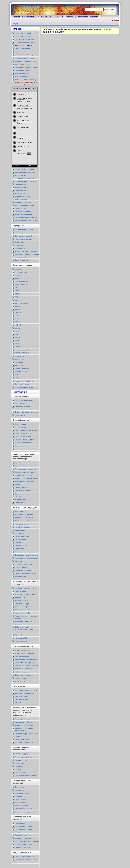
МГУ (17, 300)
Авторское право (22, 187)
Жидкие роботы (21, 760)
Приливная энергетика (24, 466)
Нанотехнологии (29, 17)
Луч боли (19, 796)
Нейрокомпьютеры (23, 672)
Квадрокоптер (21, 597)
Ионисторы (20, 449)
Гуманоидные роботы (24, 757)
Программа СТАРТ (22, 282)
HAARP (18, 703)
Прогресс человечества (24, 39)
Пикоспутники (21, 591)
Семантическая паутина (25, 663)
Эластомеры (20, 403)
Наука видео (20, 194)
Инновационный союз (24, 350)
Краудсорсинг (21, 678)
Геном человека (21, 546)
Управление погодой (23, 838)
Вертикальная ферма (24, 844)
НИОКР (18, 378)
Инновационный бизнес (25, 58)
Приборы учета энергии (25, 440)
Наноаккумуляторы (23, 427)
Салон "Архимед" (22, 260)
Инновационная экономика (26, 172)
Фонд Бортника (21, 285)
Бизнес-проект (21, 208)
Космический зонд (22, 641)
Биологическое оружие (24, 812)
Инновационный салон (24, 230)
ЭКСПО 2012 (20, 245)
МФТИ (17, 306)
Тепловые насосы (22, 499)
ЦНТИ (17, 331)
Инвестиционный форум (25, 233)
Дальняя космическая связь (26, 690)
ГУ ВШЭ (18, 313)
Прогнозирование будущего (26, 42)
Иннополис (19, 356)
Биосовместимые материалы (27, 555)
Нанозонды (20, 533)
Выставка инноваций (23, 236)
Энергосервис (21, 424)
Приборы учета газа (23, 436)
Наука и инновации (23, 52)
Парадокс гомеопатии (24, 564)
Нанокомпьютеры (22, 656)
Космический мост (22, 610)
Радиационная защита (24, 809)
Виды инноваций (22, 77)
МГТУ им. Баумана (22, 303)
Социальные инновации (25, 169)
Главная (16, 17)
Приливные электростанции (26, 463)
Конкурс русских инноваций (26, 251)
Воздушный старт (22, 601)
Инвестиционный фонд (24, 381)
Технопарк (19, 365)
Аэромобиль (20, 772)
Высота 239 (20, 763)
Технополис (20, 359)
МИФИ (18, 309)
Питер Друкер (20, 184)
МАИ (17, 319)
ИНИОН (18, 325)
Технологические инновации (26, 80)
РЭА (17, 316)
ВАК (17, 334)
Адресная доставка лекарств (26, 558)
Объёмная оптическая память (27, 666)
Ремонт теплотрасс (23, 446)
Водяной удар (21, 802)
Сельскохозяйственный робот (27, 841)
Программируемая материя (26, 776)
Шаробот (19, 769)
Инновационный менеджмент (27, 55)
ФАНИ (17, 337)
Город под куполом (23, 847)
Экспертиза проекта (23, 211)
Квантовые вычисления (25, 653)
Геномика (19, 543)
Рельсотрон (20, 790)
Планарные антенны (23, 700)
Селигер (18, 275)
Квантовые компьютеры (25, 650)
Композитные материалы (25, 594)
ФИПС (17, 328)
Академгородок (21, 372)
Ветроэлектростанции (24, 475)
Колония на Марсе (22, 638)
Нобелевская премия (23, 239)
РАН (17, 288)
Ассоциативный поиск (24, 669)
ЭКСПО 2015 (20, 248)
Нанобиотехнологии (23, 527)
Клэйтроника (20, 681)
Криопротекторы (22, 577)
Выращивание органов (24, 515)
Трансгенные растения (24, 518)
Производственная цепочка (26, 218)
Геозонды (19, 502)
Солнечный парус (22, 604)
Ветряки (18, 484)
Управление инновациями (25, 61)
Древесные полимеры (24, 400)
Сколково (94, 17)
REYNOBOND (20, 415)
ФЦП (17, 344)
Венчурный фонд (22, 384)
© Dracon (16, 166)
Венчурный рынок (22, 70)
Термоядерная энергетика (25, 481)
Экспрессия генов (22, 552)
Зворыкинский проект (24, 272)
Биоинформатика (22, 536)
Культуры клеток (22, 512)
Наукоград (19, 362)
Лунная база (20, 635)
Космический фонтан (23, 607)
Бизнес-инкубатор (22, 368)
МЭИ (17, 322)
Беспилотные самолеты (25, 588)
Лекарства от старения (24, 571)
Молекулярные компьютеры (26, 660)
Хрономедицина (21, 524)
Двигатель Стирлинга (24, 793)
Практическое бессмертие (77, 17)
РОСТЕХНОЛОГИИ (22, 353)
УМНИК (18, 278)
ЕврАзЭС (19, 347)
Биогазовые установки (24, 826)
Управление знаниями (24, 202)
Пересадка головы (22, 719)
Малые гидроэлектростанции (27, 478)
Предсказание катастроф (25, 856)
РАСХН (17, 24)
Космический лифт (23, 613)
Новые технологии (22, 49)
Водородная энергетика (25, 472)
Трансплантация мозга (24, 725)
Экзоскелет (19, 787)
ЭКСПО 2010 (20, 242)
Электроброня (21, 799)
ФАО (17, 341)
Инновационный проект (25, 205)
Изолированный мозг (24, 722)
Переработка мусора (23, 835)
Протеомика (20, 549)
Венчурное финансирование (26, 67)
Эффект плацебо (22, 567)
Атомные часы (21, 697)
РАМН (17, 291)
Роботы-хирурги (21, 754)
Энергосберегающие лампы (26, 430)
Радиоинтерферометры (24, 693)
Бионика (18, 561)
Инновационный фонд (24, 387)
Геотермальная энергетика (26, 469)
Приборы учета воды (24, 433)
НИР (17, 375)
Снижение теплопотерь (24, 443)
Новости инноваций (23, 33)
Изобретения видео (23, 73)
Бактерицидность (22, 806)
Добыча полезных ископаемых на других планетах (24, 629)
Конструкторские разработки (26, 221)
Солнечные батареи (23, 491)
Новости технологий (23, 36)
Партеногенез (20, 539)
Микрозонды (20, 530)
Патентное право (22, 190)
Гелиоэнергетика (22, 488)
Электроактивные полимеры (26, 412)
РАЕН (17, 297)
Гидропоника (20, 823)
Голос (29, 154)
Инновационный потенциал (26, 181)
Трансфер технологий (24, 214)
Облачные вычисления (24, 675)
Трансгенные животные (24, 521)
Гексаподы (19, 766)
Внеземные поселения (51, 17)
